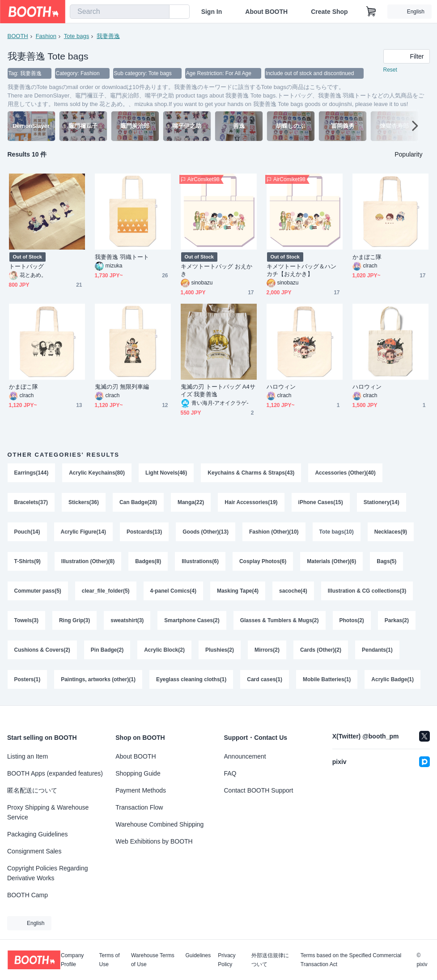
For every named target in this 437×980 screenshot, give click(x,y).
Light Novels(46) (166, 473)
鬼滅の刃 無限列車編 (122, 387)
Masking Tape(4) (238, 591)
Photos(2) (352, 620)
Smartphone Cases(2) (192, 620)
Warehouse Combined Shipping (159, 824)
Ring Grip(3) (74, 620)
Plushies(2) (220, 650)
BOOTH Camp (28, 895)
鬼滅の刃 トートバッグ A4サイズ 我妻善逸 (218, 390)
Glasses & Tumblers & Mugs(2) (280, 620)
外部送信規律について (270, 960)
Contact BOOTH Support (259, 790)
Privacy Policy (227, 960)
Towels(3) (26, 620)
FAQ (230, 773)
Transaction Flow (139, 807)
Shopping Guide (138, 773)
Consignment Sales (34, 851)
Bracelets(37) (31, 502)
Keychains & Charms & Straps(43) (251, 473)
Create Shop (329, 12)
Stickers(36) (84, 502)
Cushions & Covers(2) (42, 650)
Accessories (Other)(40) (345, 473)
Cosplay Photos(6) (263, 561)
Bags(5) (386, 561)
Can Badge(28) (138, 502)
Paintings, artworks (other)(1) (98, 679)
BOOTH (18, 36)
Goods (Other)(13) (206, 532)
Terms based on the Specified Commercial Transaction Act (351, 960)
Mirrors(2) (267, 650)
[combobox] (120, 12)
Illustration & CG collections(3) (367, 591)
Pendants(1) (377, 650)
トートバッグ (26, 266)
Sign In (212, 12)
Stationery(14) (382, 502)
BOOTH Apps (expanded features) (55, 773)
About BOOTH (266, 12)
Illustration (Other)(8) (88, 561)
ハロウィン (281, 387)
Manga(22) (191, 502)
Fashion (46, 36)
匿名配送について (32, 790)
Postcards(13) (144, 532)
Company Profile (72, 960)
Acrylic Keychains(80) (97, 473)
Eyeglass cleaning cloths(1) (191, 679)
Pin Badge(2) (107, 650)
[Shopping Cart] (371, 12)
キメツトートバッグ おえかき (217, 270)
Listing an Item (28, 756)
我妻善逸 (108, 36)
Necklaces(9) (391, 532)
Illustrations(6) (200, 561)
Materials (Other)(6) (331, 561)
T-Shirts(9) (28, 561)
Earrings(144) (32, 473)
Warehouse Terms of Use (153, 960)
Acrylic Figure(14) (83, 532)
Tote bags (76, 36)
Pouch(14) (27, 532)
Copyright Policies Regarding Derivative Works (48, 873)
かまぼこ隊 (367, 257)
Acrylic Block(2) (164, 650)
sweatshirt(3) (127, 620)
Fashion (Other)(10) (274, 532)
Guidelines (198, 956)
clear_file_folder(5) (106, 591)
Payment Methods (141, 790)
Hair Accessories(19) (251, 502)
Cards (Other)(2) (321, 650)
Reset (390, 70)
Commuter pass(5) (38, 591)
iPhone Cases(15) (321, 502)
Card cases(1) (265, 679)
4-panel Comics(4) (173, 591)
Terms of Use (110, 960)
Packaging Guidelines (37, 834)
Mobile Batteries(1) (327, 679)
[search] (161, 12)
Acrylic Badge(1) (392, 679)
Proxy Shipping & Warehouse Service (48, 812)
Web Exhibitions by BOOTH (154, 841)
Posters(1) (28, 679)
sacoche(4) (293, 591)
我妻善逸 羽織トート (122, 257)
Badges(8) (148, 561)
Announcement (245, 756)
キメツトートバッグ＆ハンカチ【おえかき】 (302, 270)
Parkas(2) (397, 620)
